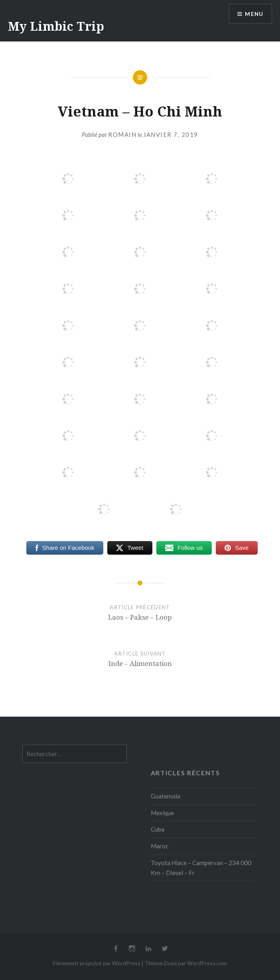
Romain (122, 134)
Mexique (162, 813)
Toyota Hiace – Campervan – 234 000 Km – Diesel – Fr (201, 868)
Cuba (158, 829)
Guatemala (166, 796)
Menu (254, 14)
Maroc (160, 846)
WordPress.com (207, 963)
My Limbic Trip (56, 26)
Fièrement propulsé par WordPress (97, 963)
